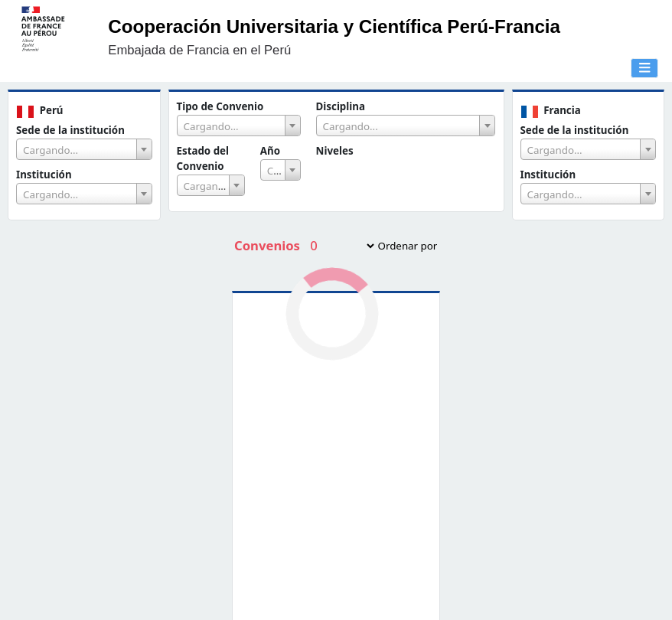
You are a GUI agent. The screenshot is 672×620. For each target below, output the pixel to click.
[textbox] (84, 150)
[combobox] (84, 149)
